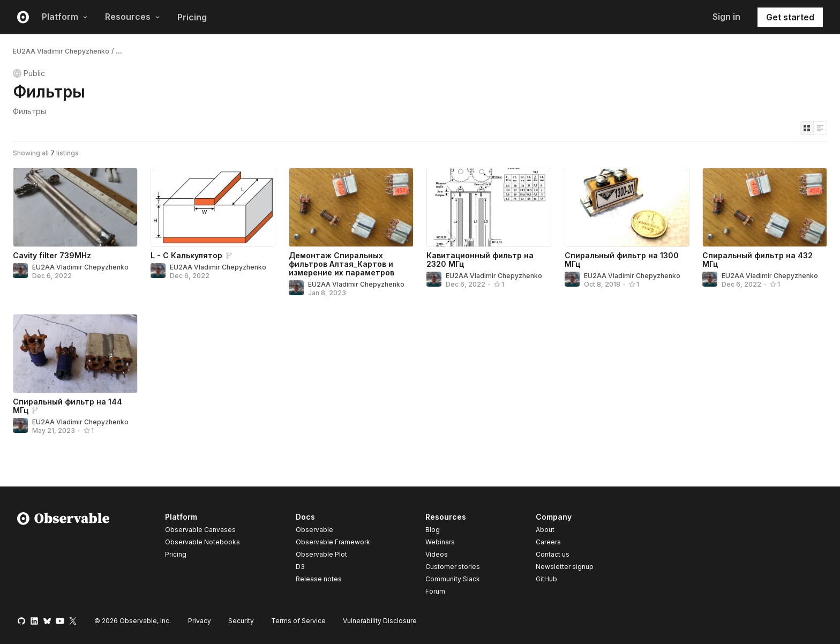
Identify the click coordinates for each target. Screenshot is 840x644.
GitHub (546, 579)
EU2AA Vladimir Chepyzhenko (61, 51)
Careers (548, 542)
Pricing (192, 17)
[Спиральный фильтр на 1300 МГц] (627, 207)
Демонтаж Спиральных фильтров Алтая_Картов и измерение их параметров (342, 264)
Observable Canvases (200, 530)
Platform (65, 17)
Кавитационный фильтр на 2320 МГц (480, 260)
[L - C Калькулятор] (213, 207)
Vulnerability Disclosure (380, 621)
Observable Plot (321, 554)
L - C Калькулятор (186, 255)
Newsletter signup (565, 567)
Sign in (726, 17)
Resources (133, 17)
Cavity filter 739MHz (52, 255)
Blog (433, 530)
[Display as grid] (807, 128)
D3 (300, 567)
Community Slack (453, 579)
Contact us (553, 555)
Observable (314, 530)
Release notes (319, 579)
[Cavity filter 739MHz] (75, 207)
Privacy (200, 621)
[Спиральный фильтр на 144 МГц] (75, 354)
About (545, 530)
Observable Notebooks (202, 542)
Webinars (440, 542)
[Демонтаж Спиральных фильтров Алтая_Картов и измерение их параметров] (351, 207)
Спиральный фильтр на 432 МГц (757, 260)
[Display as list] (820, 128)
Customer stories (453, 567)
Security (241, 621)
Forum (435, 591)
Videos (437, 554)
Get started (790, 17)
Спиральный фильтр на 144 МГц (67, 406)
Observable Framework (333, 542)
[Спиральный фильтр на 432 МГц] (765, 207)
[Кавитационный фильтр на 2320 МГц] (489, 207)
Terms (298, 621)
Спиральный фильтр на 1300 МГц (622, 260)
